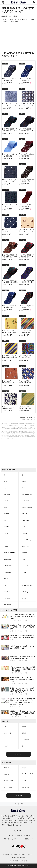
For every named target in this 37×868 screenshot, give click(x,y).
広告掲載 (15, 854)
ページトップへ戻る (18, 804)
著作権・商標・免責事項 (18, 858)
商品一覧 (6, 839)
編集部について (29, 839)
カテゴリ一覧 (10, 836)
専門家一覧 (20, 836)
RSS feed (19, 831)
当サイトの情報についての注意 (18, 861)
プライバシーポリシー (26, 854)
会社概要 (7, 854)
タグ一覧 (28, 836)
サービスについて (17, 839)
